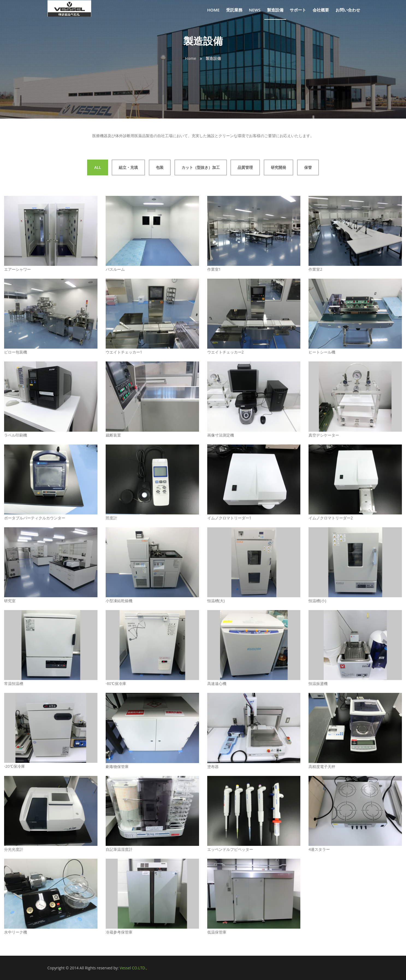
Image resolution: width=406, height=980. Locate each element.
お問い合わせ (348, 10)
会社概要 (321, 10)
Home (213, 10)
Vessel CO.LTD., (133, 968)
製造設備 (275, 10)
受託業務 (234, 10)
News (255, 10)
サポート (298, 10)
